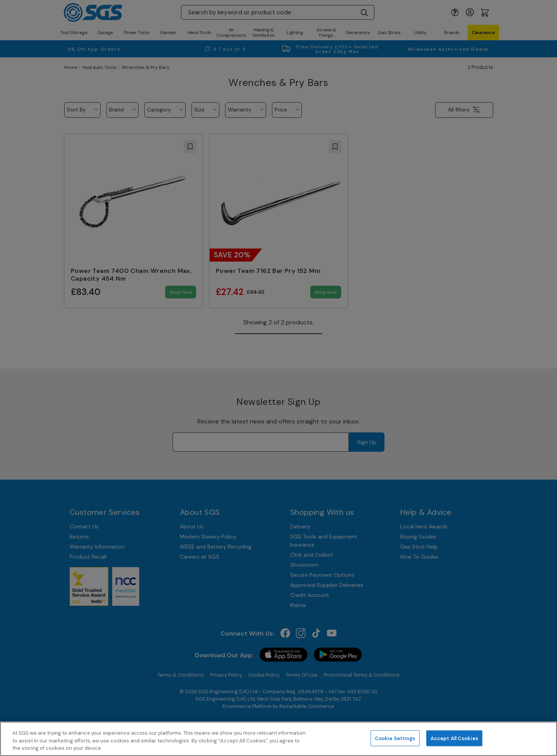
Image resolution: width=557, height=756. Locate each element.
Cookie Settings (395, 738)
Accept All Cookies (454, 738)
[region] (278, 739)
